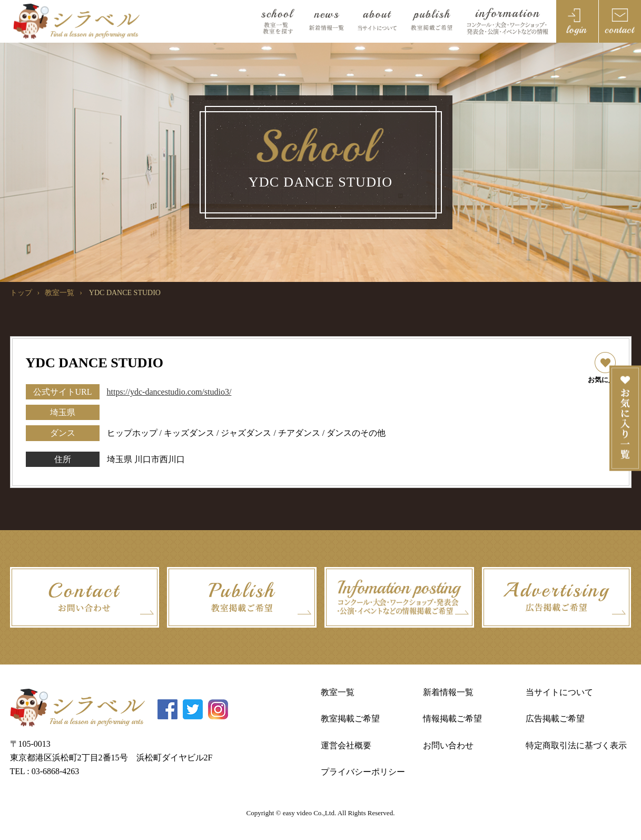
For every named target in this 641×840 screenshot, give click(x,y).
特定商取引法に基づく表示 (576, 745)
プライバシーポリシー (363, 772)
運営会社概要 (346, 745)
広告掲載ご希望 (555, 719)
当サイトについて (559, 692)
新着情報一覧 (448, 692)
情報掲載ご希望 (452, 719)
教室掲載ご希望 (350, 719)
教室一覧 (60, 293)
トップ (21, 293)
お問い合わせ (448, 745)
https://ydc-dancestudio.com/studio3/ (169, 392)
